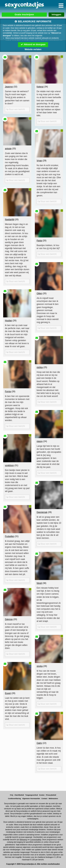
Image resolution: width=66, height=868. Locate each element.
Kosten (42, 795)
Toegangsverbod (32, 795)
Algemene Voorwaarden (31, 799)
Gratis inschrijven (24, 15)
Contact (44, 799)
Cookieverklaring (15, 799)
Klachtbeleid (19, 795)
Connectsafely (36, 840)
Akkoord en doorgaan (33, 44)
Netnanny (23, 840)
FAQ (12, 795)
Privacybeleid (51, 795)
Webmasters (53, 799)
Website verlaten (33, 49)
